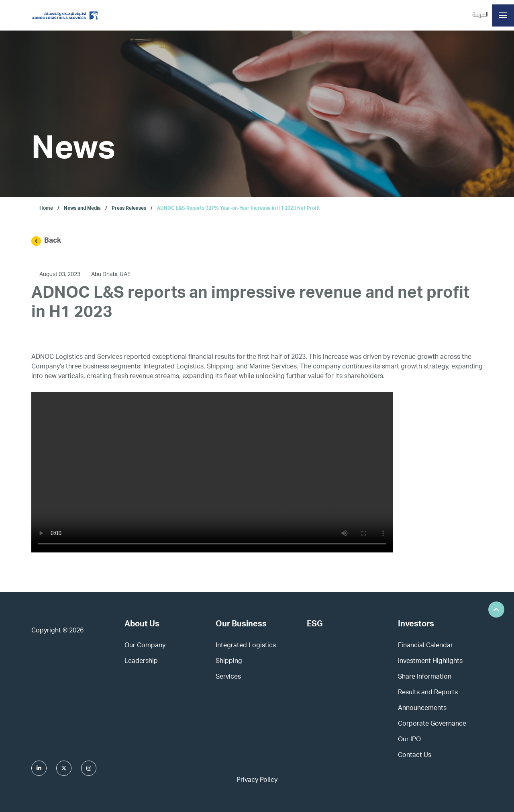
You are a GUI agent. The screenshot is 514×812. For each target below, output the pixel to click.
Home (46, 209)
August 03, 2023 (60, 275)
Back (46, 241)
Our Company (145, 646)
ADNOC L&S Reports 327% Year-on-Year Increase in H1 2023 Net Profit (239, 209)
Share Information (425, 677)
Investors (416, 625)
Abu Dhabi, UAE (111, 275)
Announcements (422, 709)
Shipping (229, 662)
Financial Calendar (425, 646)
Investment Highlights (430, 662)
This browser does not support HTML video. (212, 472)
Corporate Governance (432, 724)
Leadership (141, 662)
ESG (315, 625)
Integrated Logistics (246, 646)
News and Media (82, 209)
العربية (480, 15)
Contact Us (415, 756)
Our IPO (409, 740)
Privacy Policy (257, 781)
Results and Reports (428, 693)
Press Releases (129, 209)
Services (228, 677)
